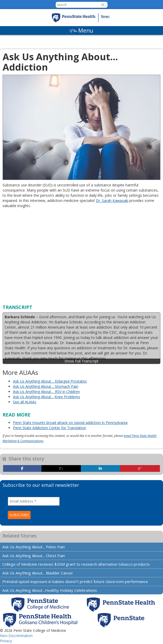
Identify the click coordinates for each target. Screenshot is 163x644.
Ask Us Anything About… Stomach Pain (46, 386)
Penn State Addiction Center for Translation (49, 428)
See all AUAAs (25, 402)
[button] (104, 5)
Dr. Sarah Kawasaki (112, 200)
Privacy (6, 641)
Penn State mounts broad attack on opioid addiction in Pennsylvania (70, 423)
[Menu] (81, 31)
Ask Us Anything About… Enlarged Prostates (50, 381)
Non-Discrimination (16, 636)
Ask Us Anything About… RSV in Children (46, 392)
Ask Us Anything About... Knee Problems (47, 397)
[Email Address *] (34, 501)
